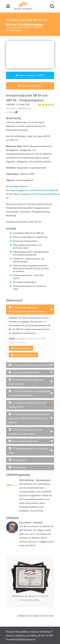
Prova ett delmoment (30, 86)
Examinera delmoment (23, 355)
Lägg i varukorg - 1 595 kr (30, 75)
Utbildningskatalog (33, 24)
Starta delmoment (21, 348)
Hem (18, 24)
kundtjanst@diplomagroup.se (21, 639)
